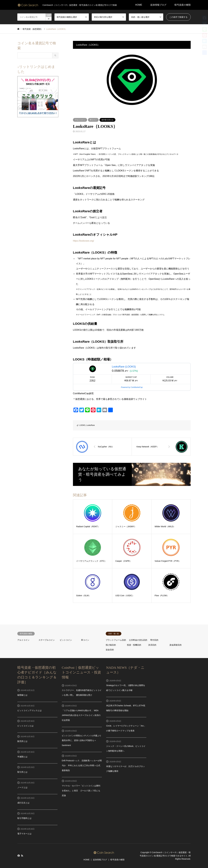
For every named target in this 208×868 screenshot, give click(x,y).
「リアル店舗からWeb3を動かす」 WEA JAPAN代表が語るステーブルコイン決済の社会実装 (81, 715)
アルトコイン (80, 120)
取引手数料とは (24, 818)
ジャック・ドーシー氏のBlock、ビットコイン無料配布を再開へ (126, 749)
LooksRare (91, 425)
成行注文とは (23, 803)
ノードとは (22, 787)
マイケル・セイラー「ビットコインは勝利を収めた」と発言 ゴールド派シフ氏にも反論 (81, 791)
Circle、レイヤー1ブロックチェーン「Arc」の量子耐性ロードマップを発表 (126, 728)
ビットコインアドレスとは (29, 710)
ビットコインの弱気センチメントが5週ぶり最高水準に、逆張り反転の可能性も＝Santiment (82, 740)
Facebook (18, 856)
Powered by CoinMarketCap (132, 387)
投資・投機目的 (134, 645)
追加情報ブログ (158, 5)
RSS (22, 856)
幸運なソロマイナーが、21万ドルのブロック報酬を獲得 (126, 769)
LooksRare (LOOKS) (124, 367)
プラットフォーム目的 (116, 640)
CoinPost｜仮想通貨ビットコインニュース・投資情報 (81, 672)
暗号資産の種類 (183, 5)
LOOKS (82, 425)
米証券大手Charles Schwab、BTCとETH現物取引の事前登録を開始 (126, 708)
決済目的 (152, 645)
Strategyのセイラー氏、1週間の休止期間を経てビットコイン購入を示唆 (126, 688)
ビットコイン (66, 640)
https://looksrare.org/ (83, 241)
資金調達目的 (175, 645)
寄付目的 (154, 640)
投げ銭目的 (111, 645)
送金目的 (110, 650)
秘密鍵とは (22, 695)
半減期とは (22, 757)
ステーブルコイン (47, 640)
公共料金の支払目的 (138, 640)
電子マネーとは (24, 834)
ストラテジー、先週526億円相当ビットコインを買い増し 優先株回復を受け (82, 693)
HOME (139, 5)
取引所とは (22, 772)
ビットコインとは (25, 726)
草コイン (93, 120)
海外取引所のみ (107, 120)
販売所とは (22, 741)
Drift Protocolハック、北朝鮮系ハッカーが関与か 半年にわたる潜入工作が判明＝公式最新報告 (82, 765)
